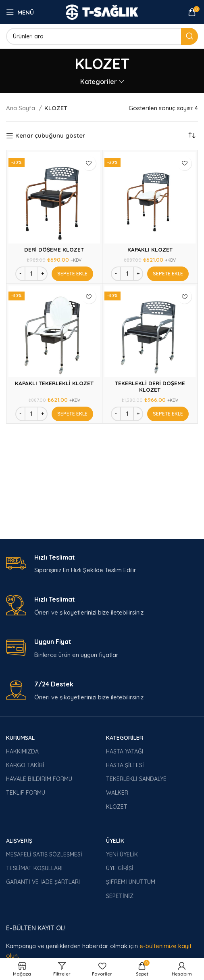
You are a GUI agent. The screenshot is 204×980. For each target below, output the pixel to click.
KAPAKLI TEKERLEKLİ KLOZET (54, 383)
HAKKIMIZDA (22, 751)
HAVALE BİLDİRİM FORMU (39, 779)
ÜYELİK (115, 841)
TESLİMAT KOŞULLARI (34, 868)
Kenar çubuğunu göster (50, 136)
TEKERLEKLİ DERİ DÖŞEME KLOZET (150, 386)
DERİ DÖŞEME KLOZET (54, 249)
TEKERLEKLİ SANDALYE (136, 779)
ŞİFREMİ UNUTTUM (131, 882)
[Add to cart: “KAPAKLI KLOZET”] (168, 274)
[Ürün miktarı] (31, 274)
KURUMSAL (20, 738)
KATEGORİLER (125, 738)
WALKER (117, 793)
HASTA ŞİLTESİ (125, 765)
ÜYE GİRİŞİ (120, 868)
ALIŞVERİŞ (19, 841)
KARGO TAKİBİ (25, 765)
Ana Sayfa (21, 108)
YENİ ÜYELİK (122, 854)
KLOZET (117, 807)
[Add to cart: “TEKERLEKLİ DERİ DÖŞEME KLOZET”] (168, 414)
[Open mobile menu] (20, 12)
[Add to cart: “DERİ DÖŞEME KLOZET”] (72, 274)
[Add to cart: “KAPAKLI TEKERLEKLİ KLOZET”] (72, 414)
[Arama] (102, 36)
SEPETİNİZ (120, 896)
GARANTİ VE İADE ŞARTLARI (43, 882)
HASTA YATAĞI (125, 751)
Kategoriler (99, 82)
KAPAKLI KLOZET (150, 249)
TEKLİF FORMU (26, 793)
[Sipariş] (192, 136)
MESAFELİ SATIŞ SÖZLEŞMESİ (44, 854)
